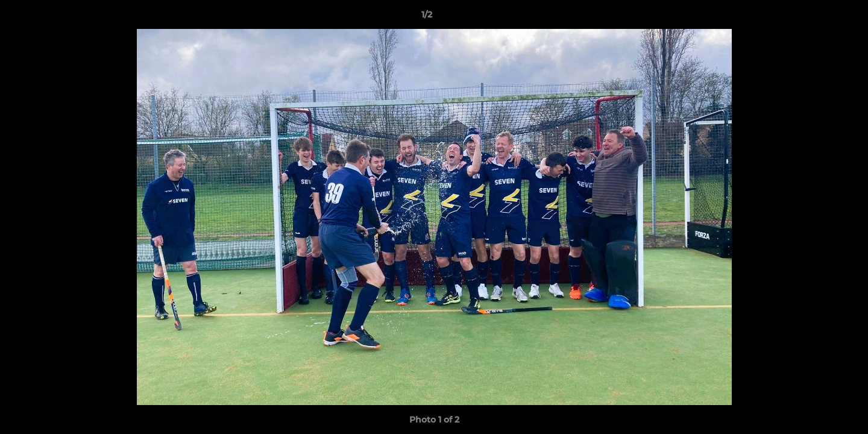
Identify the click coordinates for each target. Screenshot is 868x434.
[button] (817, 17)
